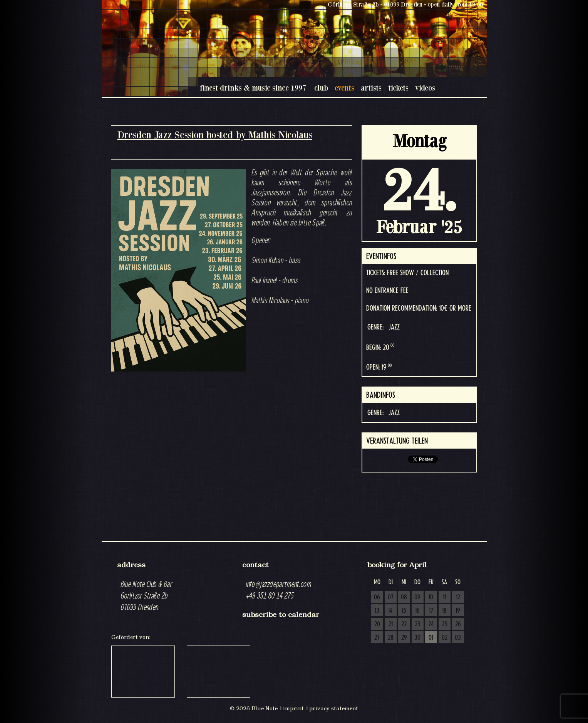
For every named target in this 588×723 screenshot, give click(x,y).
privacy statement (334, 708)
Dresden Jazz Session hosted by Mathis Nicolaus (215, 135)
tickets (398, 88)
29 (404, 638)
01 (431, 638)
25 (445, 624)
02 (445, 638)
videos (425, 88)
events (344, 88)
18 (444, 611)
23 (418, 624)
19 (458, 611)
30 (417, 638)
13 (377, 611)
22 (404, 624)
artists (371, 88)
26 (458, 624)
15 (404, 611)
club (321, 88)
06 (377, 597)
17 (431, 611)
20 (377, 624)
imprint (293, 708)
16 (417, 611)
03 (458, 638)
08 (404, 597)
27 (377, 638)
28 (391, 638)
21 (391, 624)
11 (444, 597)
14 (390, 611)
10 (431, 597)
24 (431, 624)
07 (391, 597)
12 (458, 597)
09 (417, 597)
